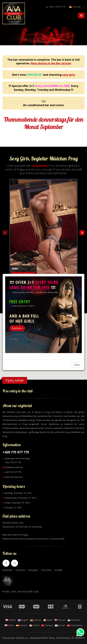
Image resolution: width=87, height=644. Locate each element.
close (77, 365)
